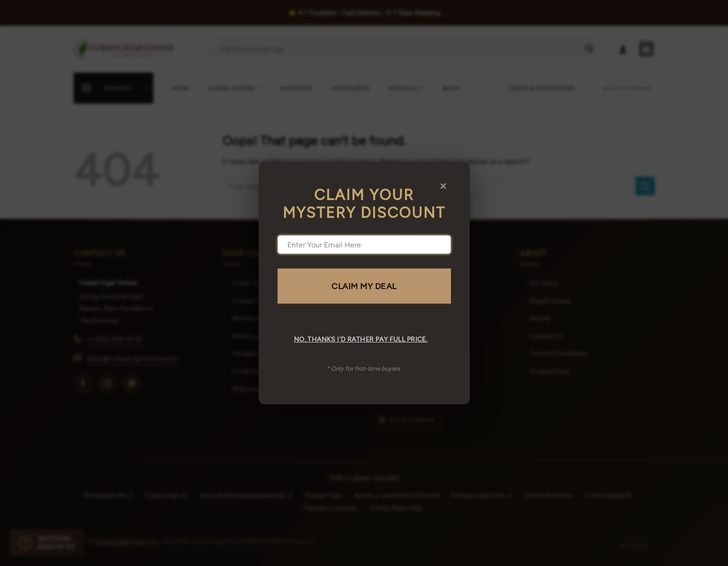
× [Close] (443, 185)
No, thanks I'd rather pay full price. (361, 339)
